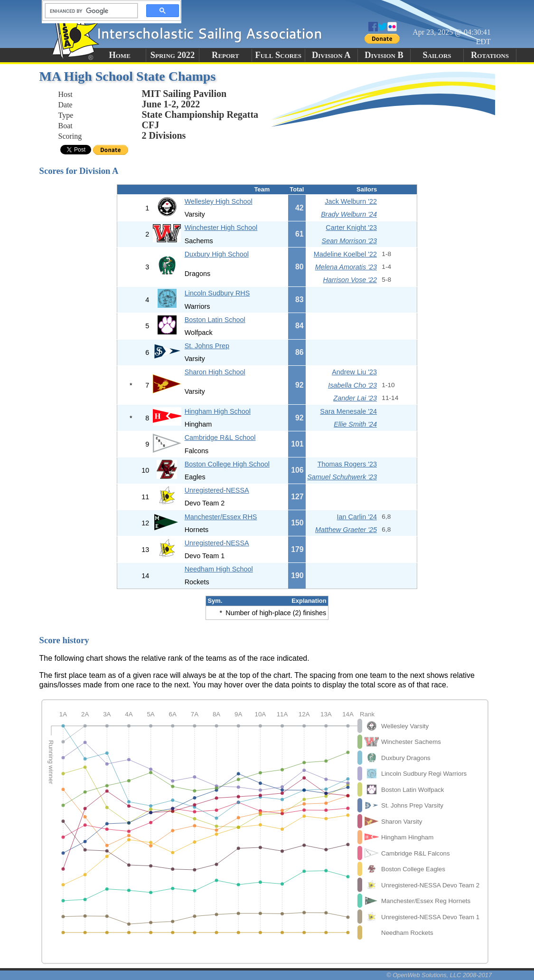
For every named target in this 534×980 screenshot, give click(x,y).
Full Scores (279, 55)
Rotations (490, 55)
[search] (89, 11)
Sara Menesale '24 (348, 411)
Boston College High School (227, 464)
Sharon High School (215, 372)
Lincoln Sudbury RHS (217, 293)
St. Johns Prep (207, 346)
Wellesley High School (219, 201)
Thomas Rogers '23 (347, 464)
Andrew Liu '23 (354, 372)
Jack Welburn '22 (351, 201)
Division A (331, 55)
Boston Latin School (215, 320)
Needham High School (219, 569)
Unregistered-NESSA (217, 490)
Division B (384, 55)
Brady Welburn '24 (349, 214)
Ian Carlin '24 (357, 517)
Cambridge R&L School (220, 438)
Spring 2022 (173, 55)
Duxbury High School (217, 254)
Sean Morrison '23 (349, 241)
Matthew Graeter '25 (346, 530)
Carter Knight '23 (351, 228)
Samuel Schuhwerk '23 (342, 477)
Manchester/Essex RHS (221, 517)
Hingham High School (218, 411)
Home (119, 55)
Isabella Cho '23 (352, 385)
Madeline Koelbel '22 (345, 254)
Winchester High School (221, 228)
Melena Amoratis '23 (346, 267)
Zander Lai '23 (355, 398)
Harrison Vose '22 (350, 280)
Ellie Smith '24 (355, 424)
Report (225, 55)
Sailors (437, 55)
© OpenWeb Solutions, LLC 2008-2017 (439, 975)
